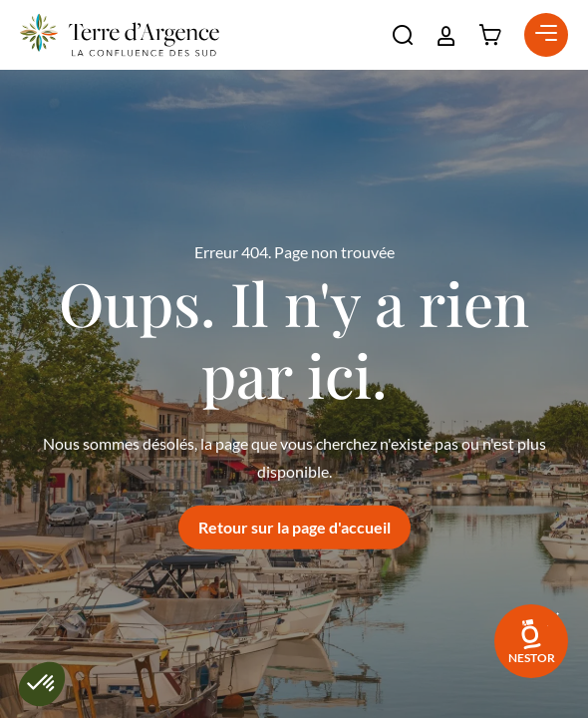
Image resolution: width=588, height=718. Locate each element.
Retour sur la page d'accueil (294, 527)
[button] (403, 35)
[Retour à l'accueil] (120, 35)
